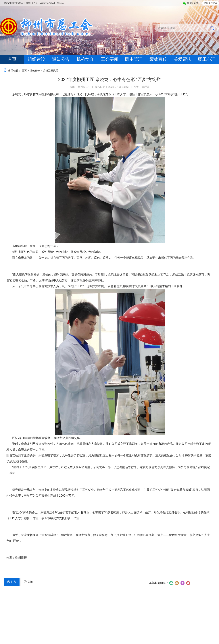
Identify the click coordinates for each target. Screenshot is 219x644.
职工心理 (207, 59)
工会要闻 (109, 59)
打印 (12, 582)
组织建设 (36, 59)
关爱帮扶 (182, 59)
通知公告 (61, 59)
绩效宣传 (158, 59)
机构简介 (85, 59)
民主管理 (134, 59)
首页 (12, 59)
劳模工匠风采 (51, 71)
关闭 (28, 582)
